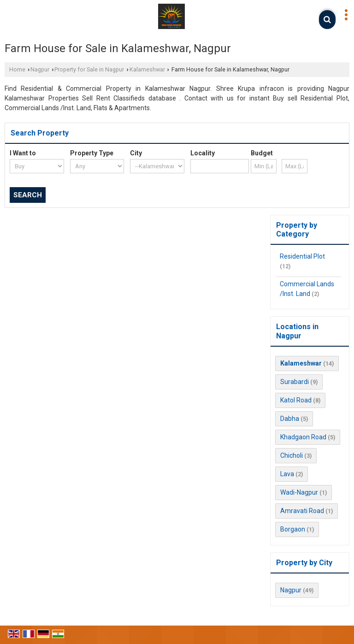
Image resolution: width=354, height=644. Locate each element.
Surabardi (295, 382)
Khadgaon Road (303, 437)
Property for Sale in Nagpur (89, 69)
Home (17, 69)
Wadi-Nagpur (299, 492)
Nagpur (40, 69)
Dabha (290, 419)
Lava (287, 474)
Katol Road (296, 400)
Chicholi (292, 455)
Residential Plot (302, 256)
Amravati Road (302, 511)
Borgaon (293, 529)
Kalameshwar (147, 69)
